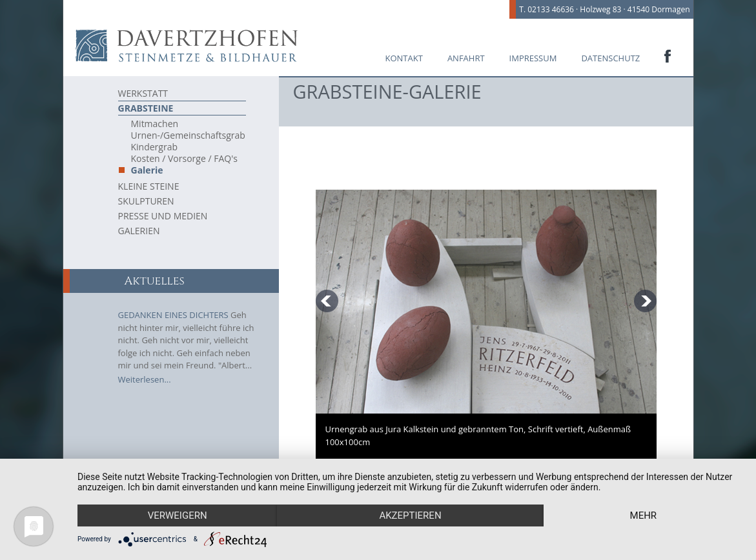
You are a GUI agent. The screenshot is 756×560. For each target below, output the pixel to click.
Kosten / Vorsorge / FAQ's (184, 159)
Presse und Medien (163, 216)
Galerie (147, 170)
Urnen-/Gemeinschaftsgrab (188, 135)
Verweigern (178, 515)
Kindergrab (155, 147)
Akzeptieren (410, 515)
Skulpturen (146, 201)
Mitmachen (155, 124)
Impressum (533, 58)
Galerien (139, 231)
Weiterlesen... (145, 379)
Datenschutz (610, 58)
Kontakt (404, 58)
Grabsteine (146, 108)
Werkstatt (143, 93)
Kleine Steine (149, 186)
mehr (644, 515)
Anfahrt (466, 58)
